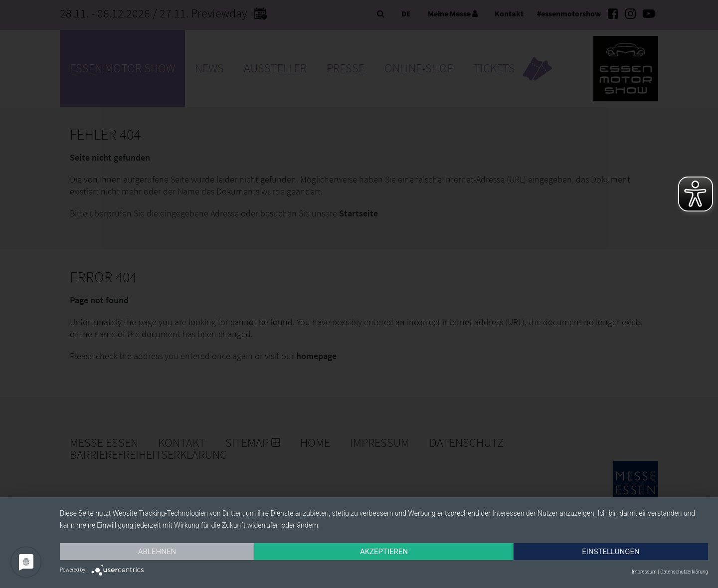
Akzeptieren (384, 552)
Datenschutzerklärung (684, 572)
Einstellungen (611, 552)
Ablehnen (157, 552)
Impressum (644, 572)
